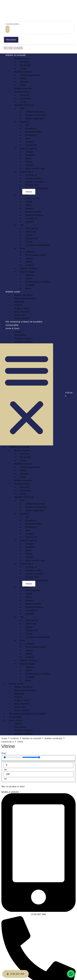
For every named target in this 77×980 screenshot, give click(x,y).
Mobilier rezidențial (53, 738)
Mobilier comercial (23, 72)
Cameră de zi (8, 742)
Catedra (18, 305)
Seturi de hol (32, 228)
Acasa (4, 738)
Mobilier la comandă (16, 55)
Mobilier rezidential (24, 105)
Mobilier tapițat (27, 272)
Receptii (24, 82)
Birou (23, 248)
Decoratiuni (20, 335)
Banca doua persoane (25, 298)
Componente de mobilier (38, 282)
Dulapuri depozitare (35, 112)
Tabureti (30, 275)
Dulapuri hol (32, 238)
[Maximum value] (31, 757)
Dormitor (24, 195)
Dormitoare (26, 65)
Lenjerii (18, 332)
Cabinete (30, 222)
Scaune (29, 142)
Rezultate (11, 40)
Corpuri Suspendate (30, 75)
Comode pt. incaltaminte (38, 245)
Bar (27, 125)
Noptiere (30, 155)
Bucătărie (25, 122)
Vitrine (23, 85)
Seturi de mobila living (37, 188)
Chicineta (25, 62)
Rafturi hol (31, 232)
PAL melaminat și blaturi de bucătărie (24, 322)
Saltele (29, 202)
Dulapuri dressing (34, 215)
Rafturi (23, 78)
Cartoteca (19, 302)
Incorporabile (12, 325)
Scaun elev (20, 315)
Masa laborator (22, 312)
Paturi (28, 158)
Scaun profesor (22, 318)
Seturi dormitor (33, 198)
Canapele (30, 285)
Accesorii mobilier (23, 342)
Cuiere (29, 242)
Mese (28, 138)
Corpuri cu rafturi (34, 178)
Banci (28, 288)
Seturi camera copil (35, 168)
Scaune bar (31, 145)
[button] (27, 394)
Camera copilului (28, 148)
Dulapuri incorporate (36, 115)
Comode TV (31, 175)
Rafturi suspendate (35, 118)
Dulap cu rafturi (22, 308)
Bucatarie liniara (34, 132)
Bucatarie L (31, 128)
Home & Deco (12, 328)
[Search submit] (8, 29)
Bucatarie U (31, 135)
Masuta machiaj (33, 212)
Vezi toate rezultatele (13, 48)
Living (23, 68)
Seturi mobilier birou (36, 255)
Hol (22, 225)
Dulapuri (30, 152)
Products (15, 738)
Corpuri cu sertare (35, 182)
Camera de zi (27, 172)
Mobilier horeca (22, 58)
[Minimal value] (13, 757)
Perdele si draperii (23, 338)
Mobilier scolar (13, 292)
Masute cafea (32, 185)
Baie (22, 108)
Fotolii (29, 278)
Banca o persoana (23, 295)
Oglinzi (29, 235)
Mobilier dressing (23, 88)
